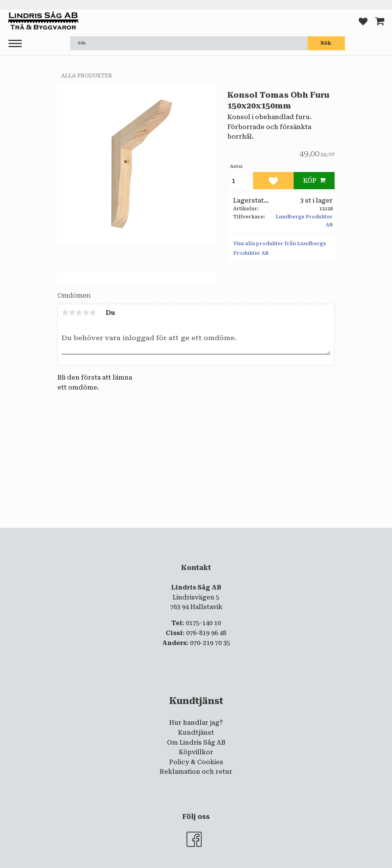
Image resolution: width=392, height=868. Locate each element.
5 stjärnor (93, 313)
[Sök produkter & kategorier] (189, 43)
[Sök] (326, 43)
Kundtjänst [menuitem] (196, 733)
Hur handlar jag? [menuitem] (196, 723)
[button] (15, 44)
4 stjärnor (86, 313)
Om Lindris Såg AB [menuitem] (196, 743)
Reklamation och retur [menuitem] (196, 772)
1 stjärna (65, 313)
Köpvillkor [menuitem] (196, 752)
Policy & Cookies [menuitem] (196, 762)
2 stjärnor (72, 313)
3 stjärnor (79, 313)
